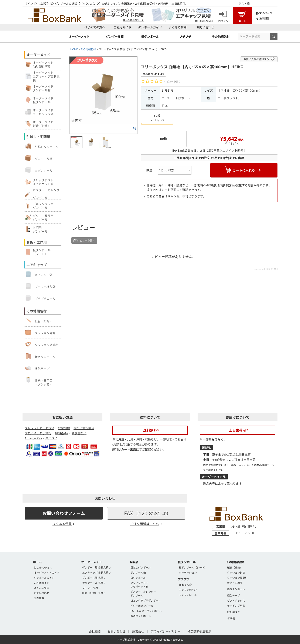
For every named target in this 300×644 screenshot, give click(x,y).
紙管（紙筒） (39, 320)
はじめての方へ (95, 27)
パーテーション (188, 572)
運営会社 (138, 631)
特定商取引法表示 (199, 631)
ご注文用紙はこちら (145, 524)
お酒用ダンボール (141, 616)
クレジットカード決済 (40, 428)
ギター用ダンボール (142, 606)
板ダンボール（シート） (193, 567)
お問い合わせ (205, 27)
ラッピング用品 (236, 606)
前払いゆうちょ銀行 (38, 433)
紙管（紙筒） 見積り (94, 593)
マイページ (264, 13)
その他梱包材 (88, 49)
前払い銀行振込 (84, 428)
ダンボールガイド (150, 27)
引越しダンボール (42, 146)
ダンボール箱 (39, 158)
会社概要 (39, 598)
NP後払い (62, 433)
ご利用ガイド (122, 27)
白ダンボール (39, 170)
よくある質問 (178, 27)
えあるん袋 (185, 585)
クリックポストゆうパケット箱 (139, 585)
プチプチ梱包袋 (40, 286)
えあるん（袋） (40, 274)
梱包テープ (37, 368)
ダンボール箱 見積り (94, 578)
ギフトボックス (236, 600)
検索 (274, 36)
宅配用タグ (233, 612)
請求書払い (79, 433)
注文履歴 (262, 18)
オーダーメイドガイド (47, 572)
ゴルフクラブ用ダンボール (146, 600)
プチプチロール (40, 298)
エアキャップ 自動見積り (97, 572)
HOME (74, 49)
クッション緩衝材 (42, 344)
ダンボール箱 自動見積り (97, 567)
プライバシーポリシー (166, 631)
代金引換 (64, 428)
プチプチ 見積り (91, 588)
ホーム (37, 562)
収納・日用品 (235, 583)
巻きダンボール (40, 356)
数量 (149, 170)
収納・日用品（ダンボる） (39, 381)
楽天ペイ (51, 438)
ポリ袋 (231, 618)
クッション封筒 (40, 332)
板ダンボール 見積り (94, 583)
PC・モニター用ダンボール (146, 611)
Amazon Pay (33, 438)
